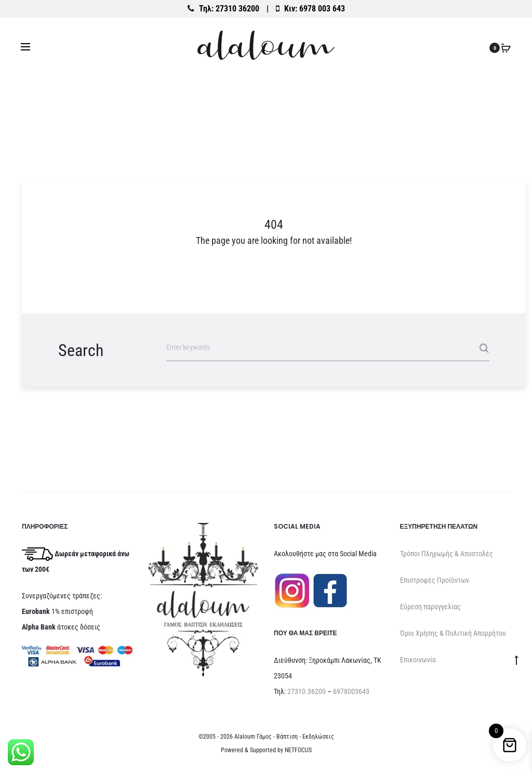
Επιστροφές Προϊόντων (435, 580)
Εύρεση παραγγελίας (430, 607)
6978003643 (351, 691)
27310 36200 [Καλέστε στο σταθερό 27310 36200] (237, 9)
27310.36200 (307, 691)
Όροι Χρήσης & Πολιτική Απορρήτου (453, 633)
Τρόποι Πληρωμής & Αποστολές (447, 554)
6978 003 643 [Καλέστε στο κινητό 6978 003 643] (322, 9)
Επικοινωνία (418, 660)
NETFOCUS (298, 750)
